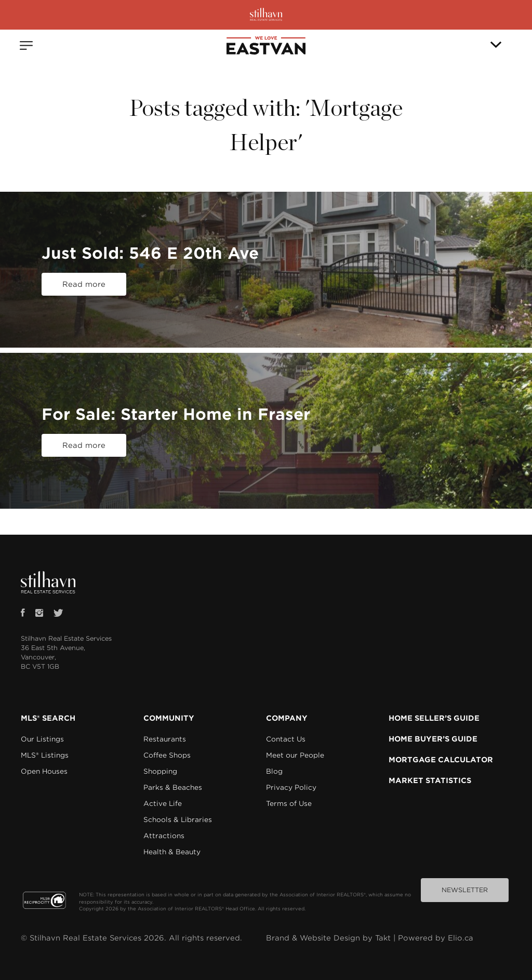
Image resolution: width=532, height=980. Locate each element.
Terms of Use (289, 804)
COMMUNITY (169, 718)
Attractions (164, 836)
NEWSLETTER (465, 890)
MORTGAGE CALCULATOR (441, 760)
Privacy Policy (291, 787)
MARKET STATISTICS (430, 780)
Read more (84, 284)
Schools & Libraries (178, 820)
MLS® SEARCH (48, 718)
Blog (274, 771)
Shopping (160, 771)
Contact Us (286, 739)
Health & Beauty (172, 852)
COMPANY (287, 718)
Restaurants (165, 739)
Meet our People (295, 755)
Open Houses (44, 771)
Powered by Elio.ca (436, 938)
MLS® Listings (45, 755)
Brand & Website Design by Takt (328, 938)
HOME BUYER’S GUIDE (433, 739)
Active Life (163, 804)
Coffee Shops (167, 755)
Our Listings (42, 739)
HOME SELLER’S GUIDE (434, 718)
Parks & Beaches (173, 787)
